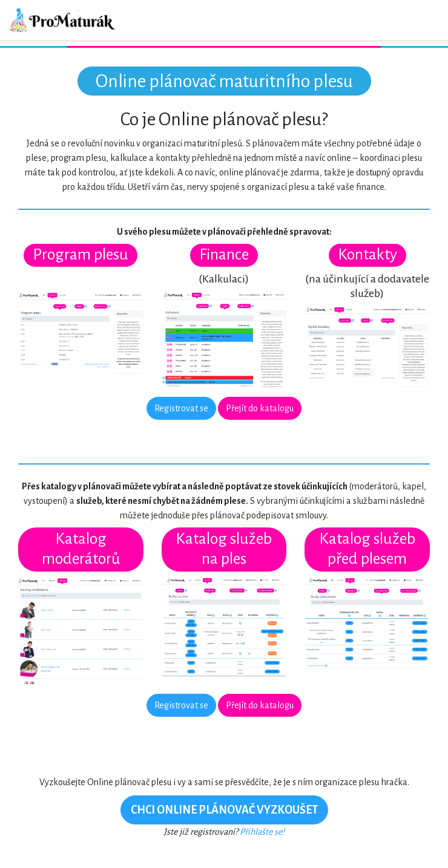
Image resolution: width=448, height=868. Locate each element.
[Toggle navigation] (421, 20)
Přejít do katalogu (260, 408)
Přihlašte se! (262, 832)
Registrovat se (181, 408)
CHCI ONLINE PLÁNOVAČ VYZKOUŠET (224, 810)
